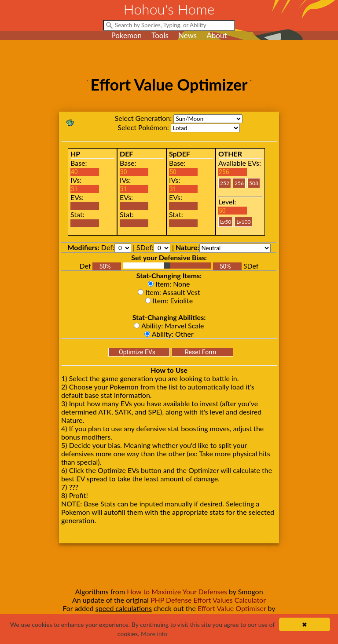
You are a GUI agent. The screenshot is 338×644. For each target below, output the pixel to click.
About (217, 35)
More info (154, 634)
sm (208, 119)
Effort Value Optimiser (232, 608)
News (187, 35)
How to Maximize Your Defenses (177, 591)
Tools (160, 35)
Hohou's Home (169, 9)
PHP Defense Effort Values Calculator (208, 600)
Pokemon (126, 35)
